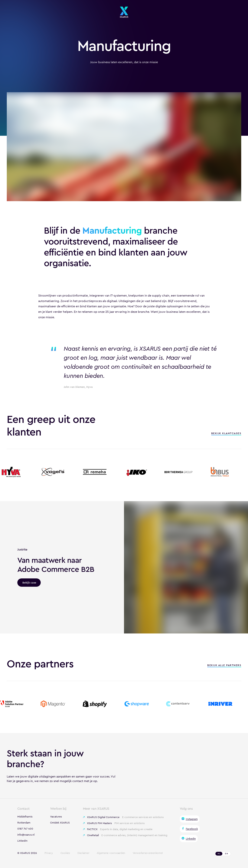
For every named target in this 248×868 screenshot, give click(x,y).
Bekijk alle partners (224, 665)
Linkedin (191, 839)
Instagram (192, 819)
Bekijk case (29, 583)
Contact (23, 809)
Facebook (192, 829)
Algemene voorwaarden (111, 853)
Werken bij (58, 809)
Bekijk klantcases (226, 434)
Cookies (65, 853)
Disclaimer (83, 853)
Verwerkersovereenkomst (148, 853)
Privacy (49, 853)
